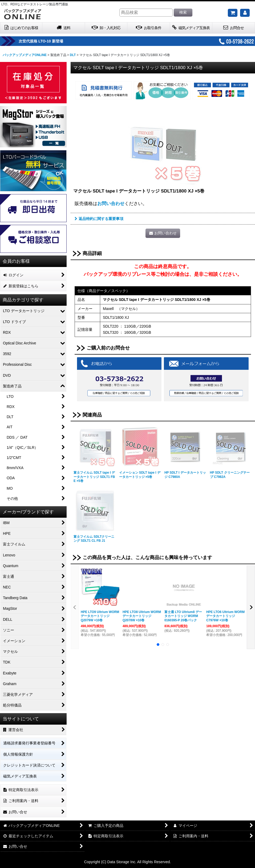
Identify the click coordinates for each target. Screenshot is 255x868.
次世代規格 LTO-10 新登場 (54, 41)
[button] (75, 607)
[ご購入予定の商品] (233, 13)
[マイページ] (245, 13)
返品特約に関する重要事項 (99, 219)
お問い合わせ (111, 203)
